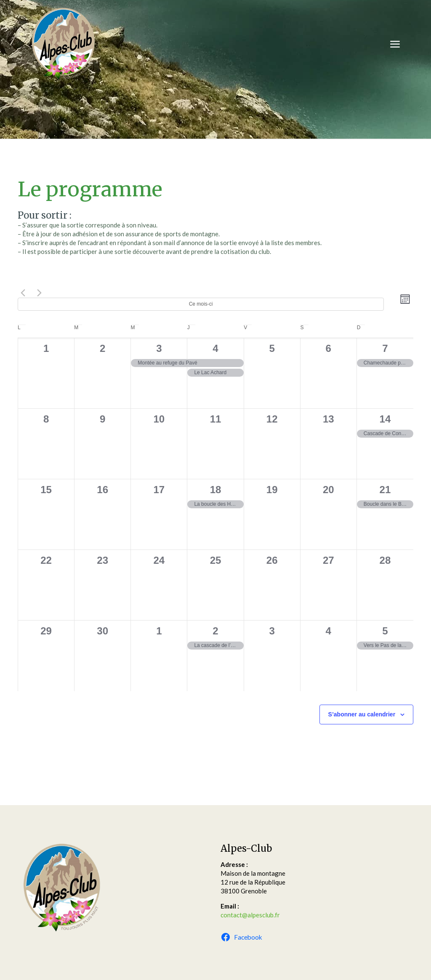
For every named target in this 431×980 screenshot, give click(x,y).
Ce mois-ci (201, 304)
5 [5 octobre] (385, 631)
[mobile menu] (395, 44)
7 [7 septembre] (385, 348)
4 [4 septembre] (215, 348)
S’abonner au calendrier (362, 714)
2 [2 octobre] (215, 631)
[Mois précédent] (23, 293)
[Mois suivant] (39, 293)
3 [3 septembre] (159, 348)
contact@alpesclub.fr (250, 915)
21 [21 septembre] (385, 490)
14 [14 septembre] (385, 419)
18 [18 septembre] (216, 490)
